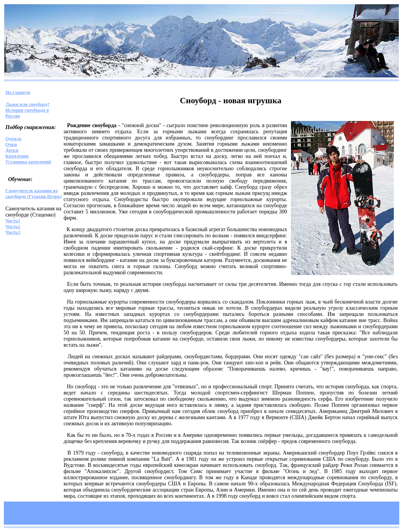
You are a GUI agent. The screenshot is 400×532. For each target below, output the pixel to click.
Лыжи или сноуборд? (28, 104)
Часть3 (13, 232)
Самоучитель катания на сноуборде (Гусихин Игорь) (34, 194)
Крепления (17, 156)
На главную (18, 92)
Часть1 (13, 221)
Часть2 (13, 227)
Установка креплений (28, 162)
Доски (12, 150)
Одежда (13, 139)
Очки (11, 144)
